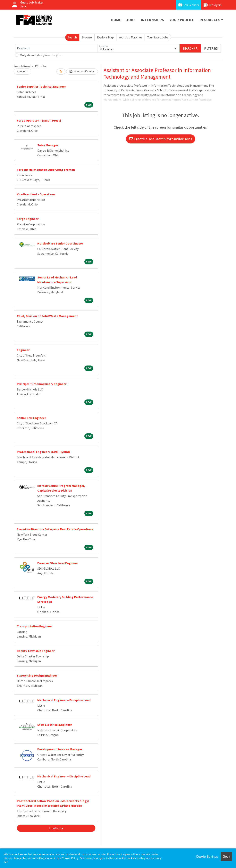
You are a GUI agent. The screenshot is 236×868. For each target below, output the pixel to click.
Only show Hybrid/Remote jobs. (41, 55)
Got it (226, 857)
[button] (211, 48)
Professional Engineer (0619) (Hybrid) (43, 452)
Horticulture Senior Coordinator (60, 243)
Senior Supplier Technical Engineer (41, 86)
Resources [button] (210, 20)
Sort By (21, 71)
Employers (213, 5)
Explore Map (105, 37)
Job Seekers (189, 5)
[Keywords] (56, 48)
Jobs (131, 20)
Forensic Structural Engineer (58, 563)
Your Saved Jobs (158, 37)
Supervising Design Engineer (37, 675)
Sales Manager (48, 145)
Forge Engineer (28, 219)
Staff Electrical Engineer (55, 725)
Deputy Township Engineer (36, 651)
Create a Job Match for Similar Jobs (161, 139)
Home (116, 20)
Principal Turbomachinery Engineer (42, 384)
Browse (87, 37)
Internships (153, 20)
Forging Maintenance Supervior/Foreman (46, 170)
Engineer (23, 350)
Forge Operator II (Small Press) (39, 120)
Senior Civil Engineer (31, 418)
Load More (56, 828)
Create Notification (82, 71)
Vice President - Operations (36, 194)
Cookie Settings (207, 857)
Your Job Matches (131, 37)
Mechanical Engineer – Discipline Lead (64, 700)
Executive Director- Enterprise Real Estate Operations (55, 529)
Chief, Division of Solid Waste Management (47, 316)
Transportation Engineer (34, 626)
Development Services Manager (60, 749)
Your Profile (182, 20)
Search (72, 37)
